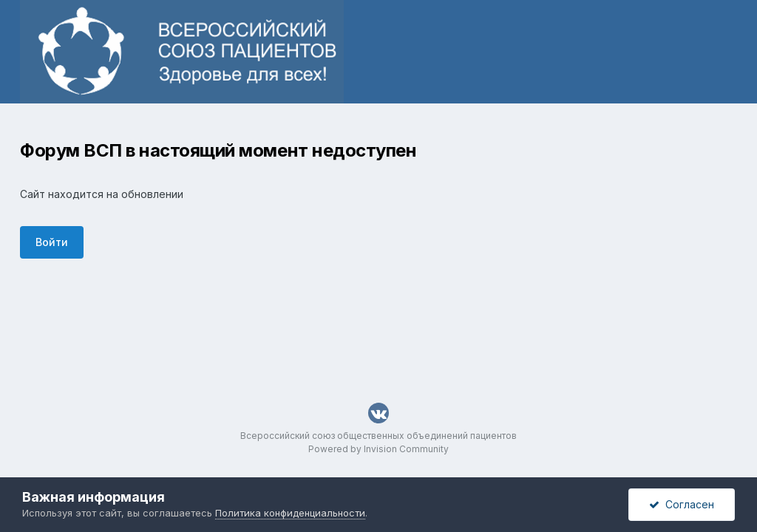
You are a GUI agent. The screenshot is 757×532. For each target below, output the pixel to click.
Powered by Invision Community (378, 449)
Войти (52, 242)
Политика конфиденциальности (290, 513)
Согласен (682, 504)
